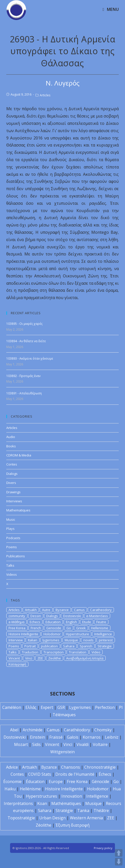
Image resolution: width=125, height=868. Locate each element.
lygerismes (51, 640)
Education (53, 622)
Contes (12, 464)
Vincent (14, 658)
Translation (78, 652)
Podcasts (13, 538)
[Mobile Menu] (111, 9)
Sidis (36, 744)
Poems (12, 547)
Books (11, 446)
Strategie (105, 646)
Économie (12, 782)
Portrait (30, 646)
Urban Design (52, 818)
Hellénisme (30, 789)
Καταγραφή (17, 664)
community (17, 616)
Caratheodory (101, 610)
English (71, 622)
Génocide (100, 782)
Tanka (83, 811)
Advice (12, 767)
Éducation (35, 782)
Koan (42, 803)
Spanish (86, 646)
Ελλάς (31, 707)
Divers (11, 483)
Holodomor (52, 634)
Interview (16, 640)
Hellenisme (100, 628)
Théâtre (101, 811)
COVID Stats (40, 774)
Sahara (69, 646)
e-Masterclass (97, 616)
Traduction (30, 652)
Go (69, 628)
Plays (10, 529)
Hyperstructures (41, 796)
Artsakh (31, 610)
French (36, 628)
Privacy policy (103, 848)
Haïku (10, 789)
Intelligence (103, 634)
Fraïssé (56, 737)
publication (49, 646)
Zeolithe (55, 658)
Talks (10, 565)
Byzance (62, 610)
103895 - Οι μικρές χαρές (24, 324)
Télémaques (64, 715)
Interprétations (18, 803)
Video (96, 652)
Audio (11, 437)
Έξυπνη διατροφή (73, 825)
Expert (47, 707)
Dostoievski (72, 616)
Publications (16, 556)
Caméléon (12, 707)
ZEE (40, 658)
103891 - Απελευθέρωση (24, 393)
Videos (12, 574)
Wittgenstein (62, 752)
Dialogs (12, 474)
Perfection (105, 707)
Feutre (101, 622)
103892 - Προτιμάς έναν (23, 376)
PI (121, 707)
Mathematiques (18, 510)
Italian (33, 640)
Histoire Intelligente (23, 634)
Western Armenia (86, 818)
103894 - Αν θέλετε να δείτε (26, 341)
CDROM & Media (19, 455)
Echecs (35, 622)
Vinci (29, 658)
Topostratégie (21, 818)
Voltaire (100, 744)
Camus (79, 610)
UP (119, 853)
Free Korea (17, 628)
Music (11, 519)
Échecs (105, 774)
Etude (87, 622)
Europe (56, 782)
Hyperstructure (77, 634)
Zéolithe (44, 825)
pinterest (106, 640)
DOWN (119, 862)
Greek (81, 628)
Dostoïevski (15, 737)
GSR (61, 707)
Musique (71, 640)
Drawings (13, 492)
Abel (14, 730)
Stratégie (64, 811)
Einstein (37, 737)
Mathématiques (66, 803)
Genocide (54, 628)
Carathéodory (77, 730)
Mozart (21, 744)
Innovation (72, 796)
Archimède (33, 730)
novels (88, 640)
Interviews (14, 501)
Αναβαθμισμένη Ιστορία (85, 658)
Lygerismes (80, 707)
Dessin (36, 616)
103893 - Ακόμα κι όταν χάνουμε (30, 358)
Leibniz (112, 737)
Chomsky (103, 730)
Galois (73, 737)
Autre (46, 610)
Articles (45, 95)
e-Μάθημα (16, 622)
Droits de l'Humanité (75, 774)
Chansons (71, 767)
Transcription (54, 652)
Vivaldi (82, 744)
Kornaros (92, 737)
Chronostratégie (100, 767)
